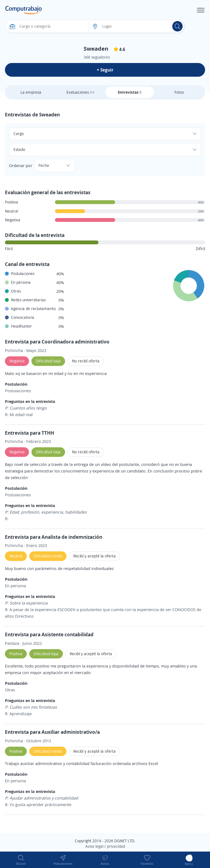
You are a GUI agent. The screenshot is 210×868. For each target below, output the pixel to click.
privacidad (116, 846)
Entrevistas (130, 92)
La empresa (31, 92)
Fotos (179, 92)
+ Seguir (105, 70)
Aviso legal (94, 846)
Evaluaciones (80, 92)
